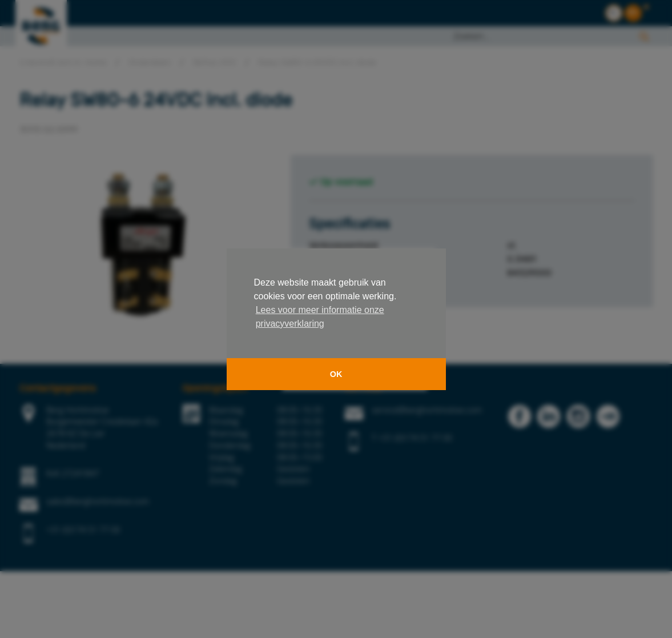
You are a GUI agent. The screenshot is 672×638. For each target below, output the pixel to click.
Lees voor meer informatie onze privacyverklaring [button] (320, 317)
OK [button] (336, 374)
